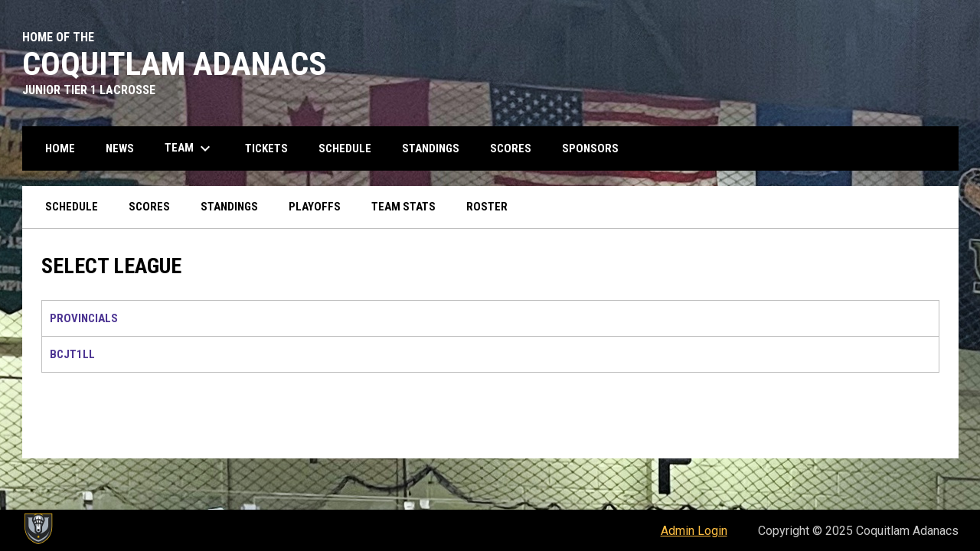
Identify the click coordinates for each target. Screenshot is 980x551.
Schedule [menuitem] (345, 148)
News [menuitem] (120, 148)
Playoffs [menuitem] (315, 207)
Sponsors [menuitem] (590, 148)
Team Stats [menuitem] (403, 207)
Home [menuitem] (60, 148)
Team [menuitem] (189, 148)
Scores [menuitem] (511, 148)
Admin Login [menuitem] (694, 531)
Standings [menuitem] (431, 148)
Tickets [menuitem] (266, 148)
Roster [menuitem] (487, 207)
